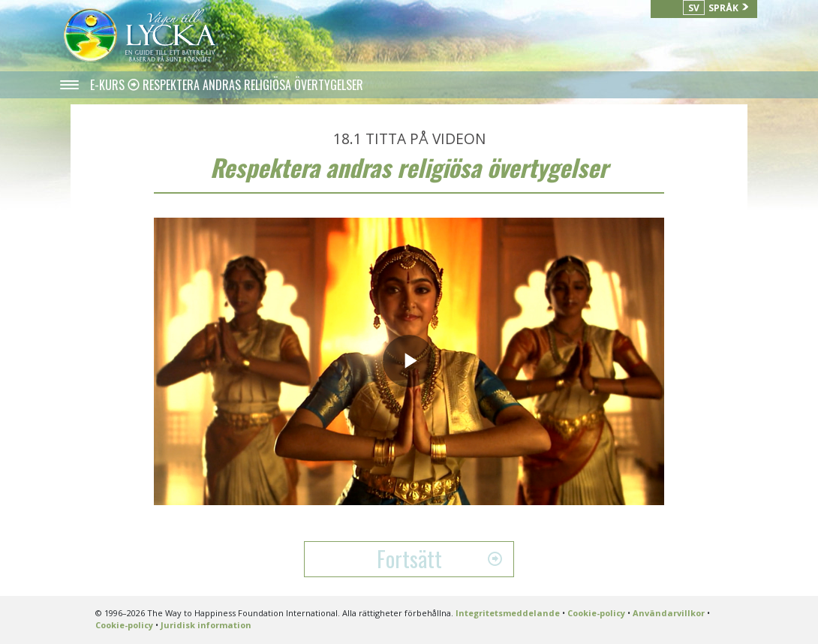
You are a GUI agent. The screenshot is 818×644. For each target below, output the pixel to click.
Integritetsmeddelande (508, 613)
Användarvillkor (669, 613)
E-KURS (109, 85)
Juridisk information (206, 625)
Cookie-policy (596, 613)
